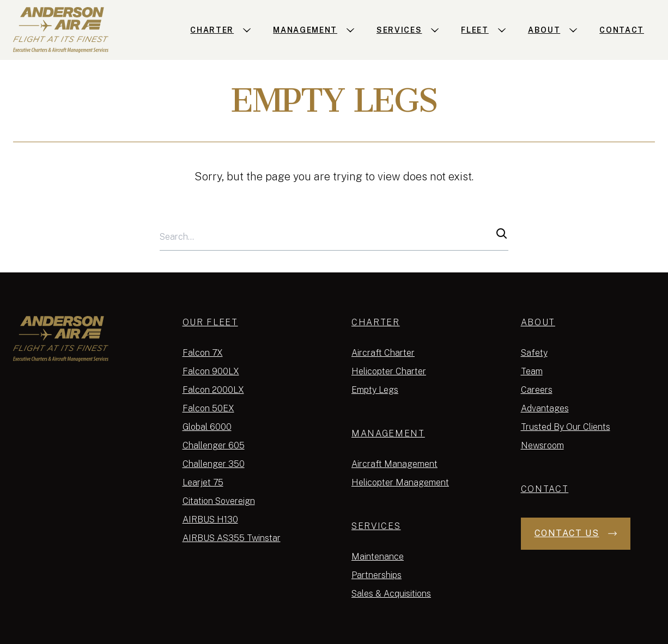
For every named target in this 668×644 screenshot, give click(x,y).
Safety (534, 353)
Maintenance (378, 557)
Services (376, 526)
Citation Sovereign (219, 501)
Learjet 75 (203, 482)
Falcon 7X (203, 353)
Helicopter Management (400, 482)
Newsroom (542, 445)
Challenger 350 (214, 464)
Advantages (545, 408)
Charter (376, 322)
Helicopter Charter (389, 371)
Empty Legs (375, 390)
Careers (537, 390)
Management (388, 433)
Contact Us (576, 533)
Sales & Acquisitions (391, 594)
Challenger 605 (214, 445)
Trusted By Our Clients (566, 427)
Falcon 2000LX (213, 390)
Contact (545, 489)
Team (532, 371)
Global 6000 (207, 427)
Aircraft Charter (383, 353)
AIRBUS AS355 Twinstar (232, 538)
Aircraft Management (394, 464)
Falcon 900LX (211, 371)
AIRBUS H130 (210, 520)
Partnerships (376, 575)
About (538, 322)
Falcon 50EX (208, 408)
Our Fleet (210, 322)
